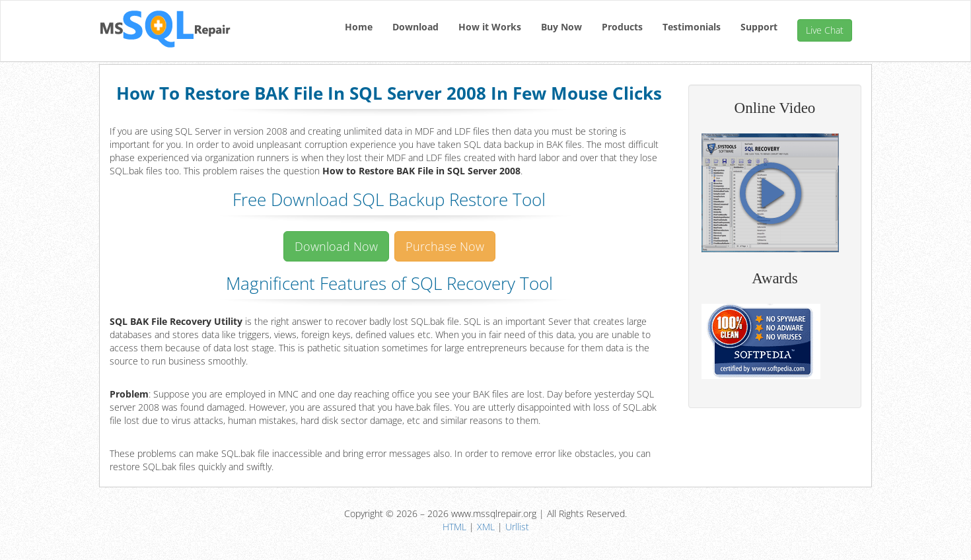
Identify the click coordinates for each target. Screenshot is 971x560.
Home (359, 27)
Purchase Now (445, 246)
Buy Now (561, 27)
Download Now (336, 246)
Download (415, 27)
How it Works (490, 27)
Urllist (517, 527)
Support (759, 27)
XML (486, 527)
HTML (454, 527)
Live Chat (825, 30)
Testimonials (692, 27)
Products (622, 27)
